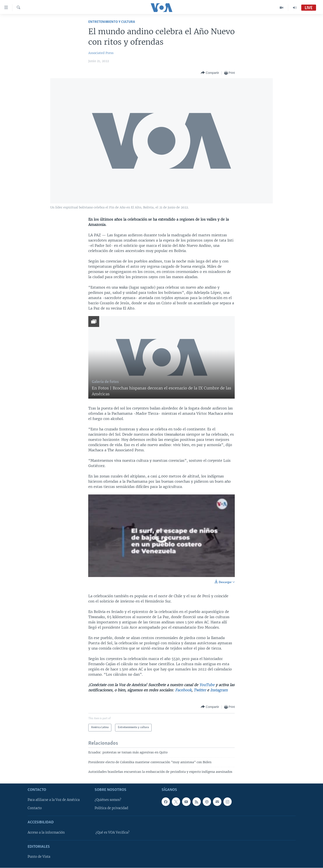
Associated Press (101, 53)
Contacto (35, 808)
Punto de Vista (39, 857)
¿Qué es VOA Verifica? (112, 832)
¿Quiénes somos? (108, 800)
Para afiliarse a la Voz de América (54, 800)
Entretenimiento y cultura (112, 22)
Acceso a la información (46, 832)
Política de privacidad (111, 808)
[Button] (210, 73)
